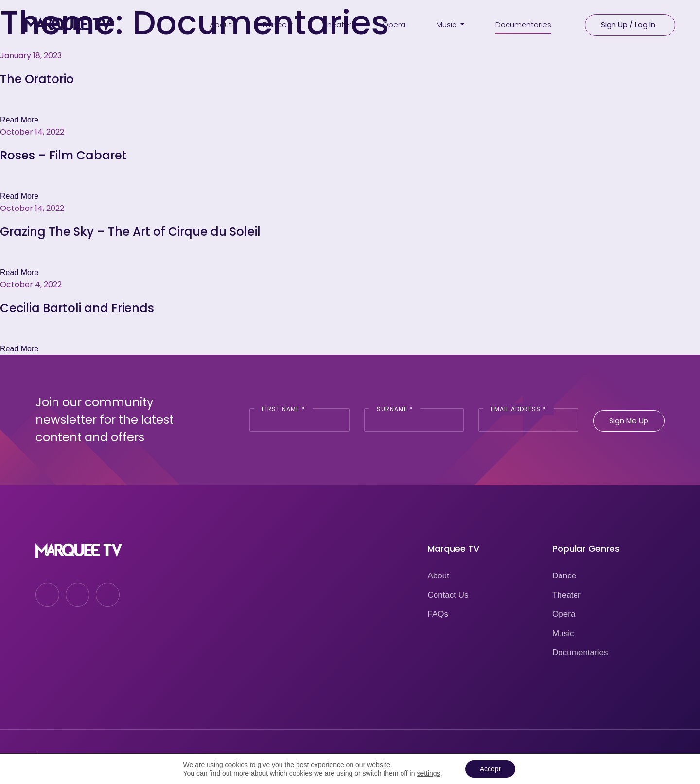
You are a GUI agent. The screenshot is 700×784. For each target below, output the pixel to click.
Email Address (518, 409)
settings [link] (428, 773)
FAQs (438, 614)
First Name (283, 409)
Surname (395, 409)
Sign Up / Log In (628, 25)
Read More (19, 120)
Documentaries (580, 653)
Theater (567, 595)
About (438, 576)
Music (563, 634)
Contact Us (448, 595)
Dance (564, 576)
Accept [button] (490, 769)
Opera (564, 614)
